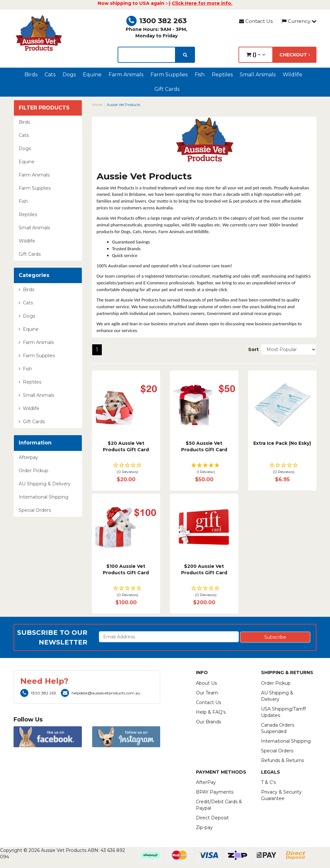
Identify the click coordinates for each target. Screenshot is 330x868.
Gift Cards (167, 89)
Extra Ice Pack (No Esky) (282, 443)
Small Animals (258, 75)
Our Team (207, 693)
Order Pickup (34, 471)
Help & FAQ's (211, 712)
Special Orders (35, 510)
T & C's (268, 782)
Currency (299, 21)
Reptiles (222, 75)
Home (97, 105)
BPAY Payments (215, 792)
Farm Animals (126, 75)
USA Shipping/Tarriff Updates (283, 712)
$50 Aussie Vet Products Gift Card (204, 446)
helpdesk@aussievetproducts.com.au (101, 693)
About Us (206, 683)
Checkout (295, 55)
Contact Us (256, 21)
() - (256, 55)
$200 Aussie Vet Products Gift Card (204, 569)
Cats (50, 75)
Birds (31, 75)
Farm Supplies (169, 75)
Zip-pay (204, 827)
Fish (200, 75)
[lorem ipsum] (146, 55)
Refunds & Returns (282, 760)
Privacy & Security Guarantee (281, 795)
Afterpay (28, 457)
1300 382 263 (156, 21)
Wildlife (292, 75)
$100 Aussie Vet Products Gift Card (126, 569)
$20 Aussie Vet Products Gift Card (126, 446)
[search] (185, 55)
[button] (126, 469)
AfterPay (206, 782)
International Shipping (44, 497)
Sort (252, 349)
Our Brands (209, 722)
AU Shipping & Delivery (45, 484)
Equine (92, 75)
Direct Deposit (212, 818)
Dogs (69, 75)
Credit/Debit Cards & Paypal (219, 805)
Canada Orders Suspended (278, 728)
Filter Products (44, 108)
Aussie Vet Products (123, 105)
